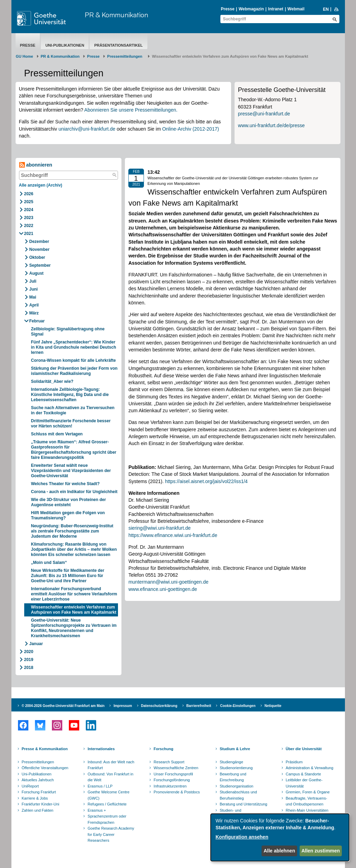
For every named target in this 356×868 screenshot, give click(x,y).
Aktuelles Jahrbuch (38, 780)
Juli (33, 281)
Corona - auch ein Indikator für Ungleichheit (74, 492)
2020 (29, 652)
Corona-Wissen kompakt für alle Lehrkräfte (74, 360)
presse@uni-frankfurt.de (264, 114)
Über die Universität (304, 749)
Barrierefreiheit (199, 706)
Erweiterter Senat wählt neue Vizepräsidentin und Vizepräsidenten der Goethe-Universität (71, 471)
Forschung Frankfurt (39, 792)
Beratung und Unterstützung (244, 804)
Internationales (101, 749)
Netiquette (273, 706)
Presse (227, 9)
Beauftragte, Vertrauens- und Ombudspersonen (307, 801)
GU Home (25, 56)
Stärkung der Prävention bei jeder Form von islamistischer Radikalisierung (74, 371)
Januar (36, 644)
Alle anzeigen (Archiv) (41, 185)
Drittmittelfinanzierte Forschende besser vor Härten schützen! (71, 423)
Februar (37, 321)
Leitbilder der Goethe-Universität (304, 783)
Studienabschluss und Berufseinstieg (238, 795)
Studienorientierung (236, 768)
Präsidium (294, 762)
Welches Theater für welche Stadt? (66, 484)
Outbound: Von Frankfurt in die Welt (110, 777)
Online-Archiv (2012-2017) (191, 129)
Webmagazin (251, 9)
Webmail (296, 9)
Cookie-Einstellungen (238, 706)
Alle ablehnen (279, 851)
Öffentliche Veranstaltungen (45, 768)
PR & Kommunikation (116, 15)
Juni (34, 289)
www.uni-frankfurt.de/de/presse (271, 125)
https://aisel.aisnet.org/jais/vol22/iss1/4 (206, 481)
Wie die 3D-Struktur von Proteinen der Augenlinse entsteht (69, 502)
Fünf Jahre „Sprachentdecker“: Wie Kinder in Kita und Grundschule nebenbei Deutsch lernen (74, 347)
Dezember (39, 242)
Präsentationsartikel (118, 45)
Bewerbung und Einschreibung (233, 777)
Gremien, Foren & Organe (308, 792)
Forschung (163, 749)
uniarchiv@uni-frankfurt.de (87, 129)
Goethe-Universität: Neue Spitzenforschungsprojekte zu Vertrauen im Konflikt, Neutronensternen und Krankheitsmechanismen (74, 628)
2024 (29, 210)
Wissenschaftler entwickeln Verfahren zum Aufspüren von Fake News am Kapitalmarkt (74, 610)
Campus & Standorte (303, 774)
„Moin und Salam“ (49, 563)
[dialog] (280, 837)
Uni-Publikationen (65, 45)
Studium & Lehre (235, 749)
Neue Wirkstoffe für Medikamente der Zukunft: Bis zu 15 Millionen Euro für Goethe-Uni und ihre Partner (68, 576)
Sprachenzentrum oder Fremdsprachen (107, 819)
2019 (29, 660)
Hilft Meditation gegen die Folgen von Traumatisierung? (68, 515)
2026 (29, 194)
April (34, 305)
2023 (29, 218)
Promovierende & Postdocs (177, 792)
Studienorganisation (236, 786)
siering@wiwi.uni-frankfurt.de (159, 528)
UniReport (30, 786)
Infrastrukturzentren (170, 786)
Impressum (123, 706)
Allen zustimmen (321, 851)
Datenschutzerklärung (159, 706)
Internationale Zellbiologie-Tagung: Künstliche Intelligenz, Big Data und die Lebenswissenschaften (70, 395)
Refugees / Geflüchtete (107, 804)
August (36, 273)
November (40, 249)
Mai (33, 297)
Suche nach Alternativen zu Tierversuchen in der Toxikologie (73, 410)
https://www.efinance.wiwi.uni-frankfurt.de (173, 535)
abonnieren (36, 165)
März (34, 313)
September (40, 265)
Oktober (37, 257)
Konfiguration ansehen (242, 837)
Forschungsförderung (172, 780)
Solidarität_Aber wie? (52, 381)
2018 (29, 668)
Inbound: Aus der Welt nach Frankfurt (111, 765)
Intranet (276, 9)
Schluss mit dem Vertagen (57, 434)
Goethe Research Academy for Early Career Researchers (111, 834)
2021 (29, 234)
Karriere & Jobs (35, 798)
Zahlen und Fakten (38, 810)
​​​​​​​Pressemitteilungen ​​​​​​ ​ (126, 56)
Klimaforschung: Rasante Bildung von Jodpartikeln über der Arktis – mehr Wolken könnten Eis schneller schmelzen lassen (74, 549)
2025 (29, 202)
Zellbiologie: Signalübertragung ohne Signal (68, 332)
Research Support (169, 762)
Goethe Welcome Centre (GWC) (108, 795)
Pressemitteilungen (38, 762)
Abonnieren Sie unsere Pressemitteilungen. (131, 110)
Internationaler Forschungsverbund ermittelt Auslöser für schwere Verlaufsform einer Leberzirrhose (74, 594)
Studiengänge (231, 762)
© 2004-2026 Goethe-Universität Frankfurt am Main (63, 706)
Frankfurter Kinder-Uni (41, 804)
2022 (29, 226)
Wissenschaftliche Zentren (176, 768)
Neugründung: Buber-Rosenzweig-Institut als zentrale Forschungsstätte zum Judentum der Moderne (72, 531)
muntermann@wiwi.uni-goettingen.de (168, 582)
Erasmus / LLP (100, 786)
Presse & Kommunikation (45, 749)
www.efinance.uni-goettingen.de (163, 589)
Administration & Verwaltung (310, 768)
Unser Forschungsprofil (173, 774)
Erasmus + (97, 810)
